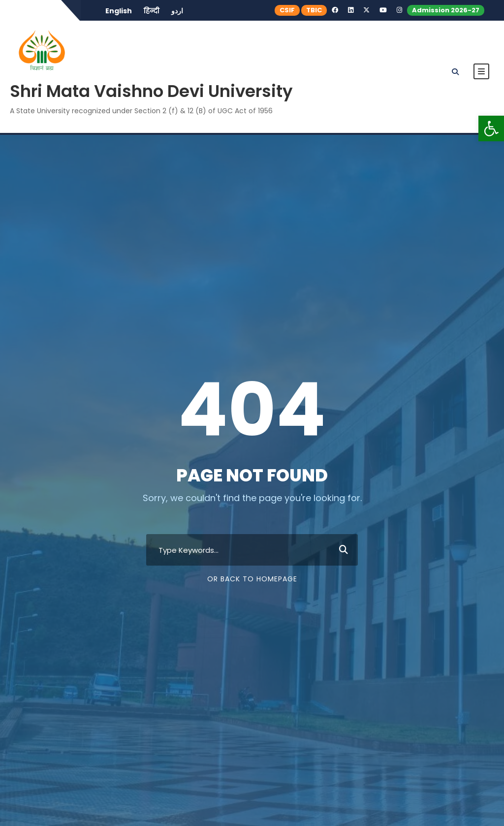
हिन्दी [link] (152, 11)
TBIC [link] (314, 10)
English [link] (119, 11)
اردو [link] (177, 11)
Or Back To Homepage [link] (252, 579)
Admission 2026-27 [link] (446, 10)
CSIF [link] (287, 10)
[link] (491, 128)
